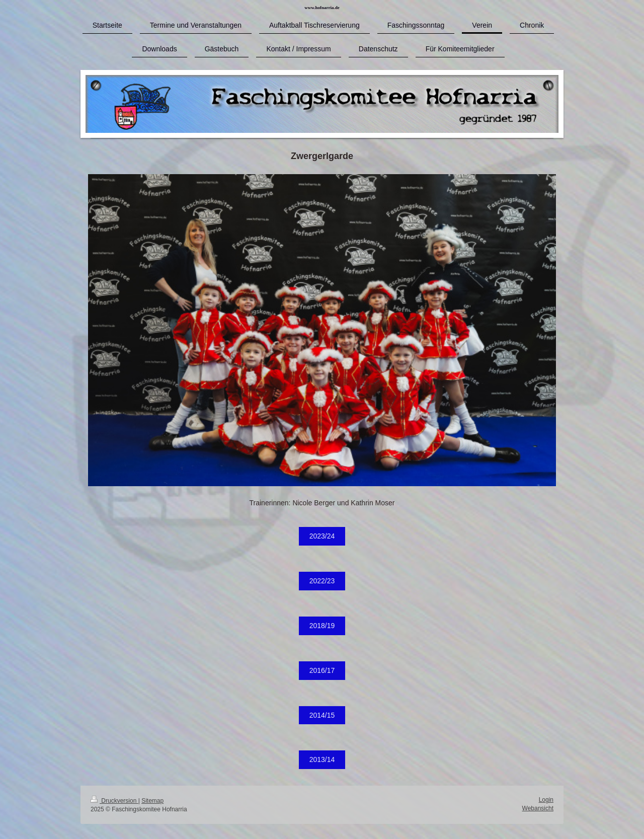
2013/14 (322, 759)
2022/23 (322, 581)
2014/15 (322, 715)
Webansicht (538, 808)
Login (546, 800)
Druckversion (114, 801)
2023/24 (322, 536)
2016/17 (322, 670)
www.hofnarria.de (322, 8)
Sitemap (152, 801)
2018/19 (322, 626)
